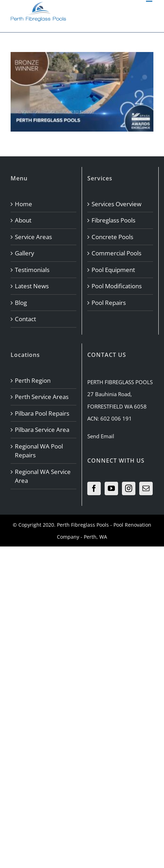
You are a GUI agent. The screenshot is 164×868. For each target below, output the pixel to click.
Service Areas (33, 237)
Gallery (25, 253)
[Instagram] (129, 488)
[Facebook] (94, 488)
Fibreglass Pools (113, 220)
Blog (21, 303)
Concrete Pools (112, 237)
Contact (25, 319)
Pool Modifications (117, 286)
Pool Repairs (109, 303)
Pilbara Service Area (42, 430)
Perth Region (33, 380)
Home (24, 204)
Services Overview (116, 204)
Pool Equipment (113, 270)
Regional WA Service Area (43, 476)
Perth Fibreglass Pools (83, 525)
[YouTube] (111, 488)
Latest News (32, 286)
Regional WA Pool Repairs (39, 451)
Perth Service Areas (42, 397)
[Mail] (146, 488)
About (23, 220)
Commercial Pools (116, 253)
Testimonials (32, 270)
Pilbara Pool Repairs (42, 413)
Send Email (101, 436)
